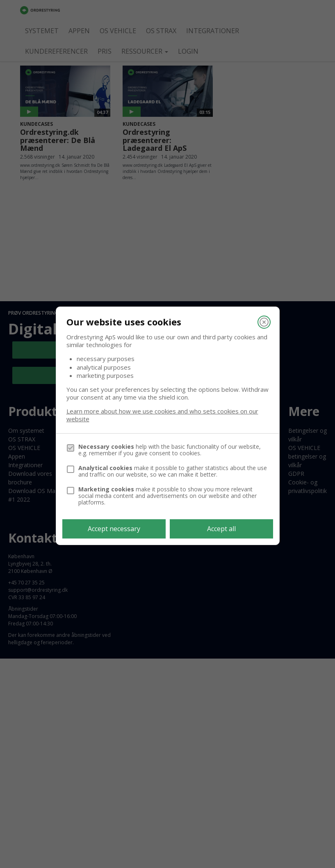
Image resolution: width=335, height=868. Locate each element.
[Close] (264, 322)
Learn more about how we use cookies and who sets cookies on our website (162, 415)
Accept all (221, 529)
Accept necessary (114, 529)
